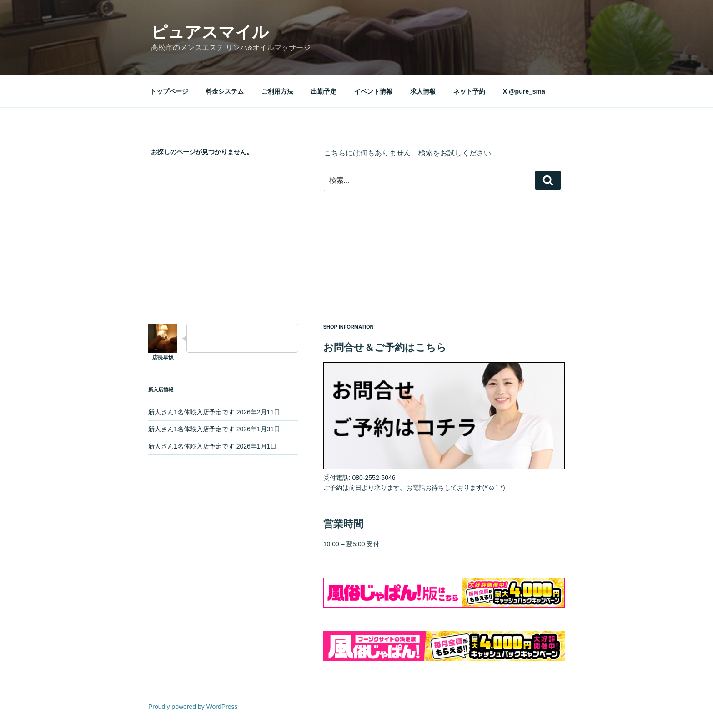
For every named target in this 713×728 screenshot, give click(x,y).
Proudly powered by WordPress (193, 707)
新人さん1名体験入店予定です (191, 412)
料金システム (225, 91)
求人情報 (423, 91)
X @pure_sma (524, 91)
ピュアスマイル (210, 32)
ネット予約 (469, 91)
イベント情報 (373, 91)
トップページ (169, 91)
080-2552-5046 (374, 478)
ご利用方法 (277, 91)
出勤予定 (324, 91)
